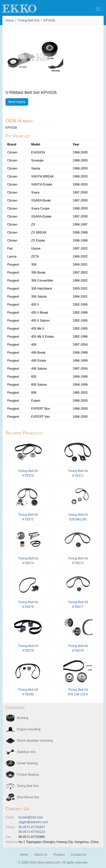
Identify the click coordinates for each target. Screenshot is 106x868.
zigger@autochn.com (33, 822)
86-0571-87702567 (32, 827)
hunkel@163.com (31, 817)
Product (59, 855)
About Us (41, 855)
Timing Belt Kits (29, 20)
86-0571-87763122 (32, 832)
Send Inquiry (17, 102)
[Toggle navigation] (98, 9)
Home (10, 20)
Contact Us (78, 855)
